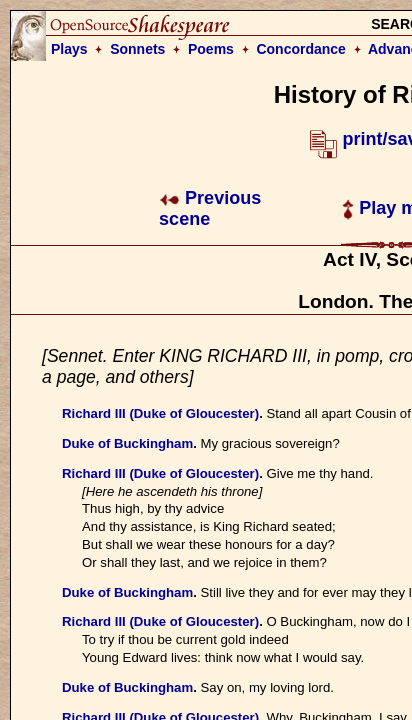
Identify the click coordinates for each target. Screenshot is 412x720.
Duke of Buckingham (127, 443)
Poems (211, 49)
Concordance (300, 49)
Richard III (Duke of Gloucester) (160, 413)
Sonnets (137, 49)
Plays (69, 49)
